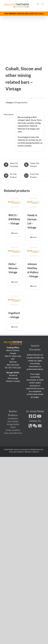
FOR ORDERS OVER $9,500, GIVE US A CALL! (24, 14)
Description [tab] (9, 114)
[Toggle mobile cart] (38, 4)
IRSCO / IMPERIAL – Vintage (14, 219)
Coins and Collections (13, 433)
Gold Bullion (13, 418)
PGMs (13, 427)
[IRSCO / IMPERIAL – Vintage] (15, 202)
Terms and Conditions (16, 452)
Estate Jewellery (13, 430)
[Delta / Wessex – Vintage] (15, 251)
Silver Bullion (13, 421)
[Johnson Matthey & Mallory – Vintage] (34, 251)
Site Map (28, 452)
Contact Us (35, 452)
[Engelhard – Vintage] (15, 300)
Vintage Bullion (21, 102)
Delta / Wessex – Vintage (14, 268)
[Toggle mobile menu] (43, 4)
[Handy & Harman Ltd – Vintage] (34, 202)
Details (15, 233)
